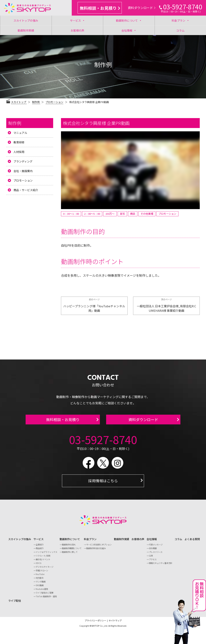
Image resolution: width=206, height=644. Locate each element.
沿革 (151, 558)
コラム (180, 30)
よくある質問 (192, 541)
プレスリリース (156, 554)
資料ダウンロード (142, 8)
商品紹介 (40, 550)
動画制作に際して (70, 554)
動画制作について (129, 20)
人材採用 (19, 152)
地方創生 (40, 580)
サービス (77, 20)
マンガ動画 (41, 584)
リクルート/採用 (43, 558)
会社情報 (129, 30)
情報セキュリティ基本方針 (161, 565)
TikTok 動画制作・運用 (46, 599)
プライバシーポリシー (95, 623)
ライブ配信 (15, 603)
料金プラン (180, 20)
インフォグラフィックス (47, 554)
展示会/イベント (43, 561)
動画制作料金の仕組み (96, 550)
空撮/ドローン (42, 573)
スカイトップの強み (26, 20)
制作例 (15, 123)
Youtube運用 (42, 591)
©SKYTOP (94, 628)
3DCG (39, 565)
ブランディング (23, 161)
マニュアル (20, 133)
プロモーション (54, 102)
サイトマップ (115, 623)
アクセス (153, 561)
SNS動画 (40, 587)
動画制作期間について (72, 550)
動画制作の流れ (69, 547)
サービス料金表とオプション (99, 547)
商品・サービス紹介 (26, 190)
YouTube (40, 576)
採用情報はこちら (103, 483)
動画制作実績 (26, 30)
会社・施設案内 (23, 171)
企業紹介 (40, 547)
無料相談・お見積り (100, 8)
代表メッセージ (156, 547)
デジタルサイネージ (45, 569)
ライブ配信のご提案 (45, 595)
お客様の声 (77, 30)
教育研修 (19, 142)
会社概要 (153, 550)
